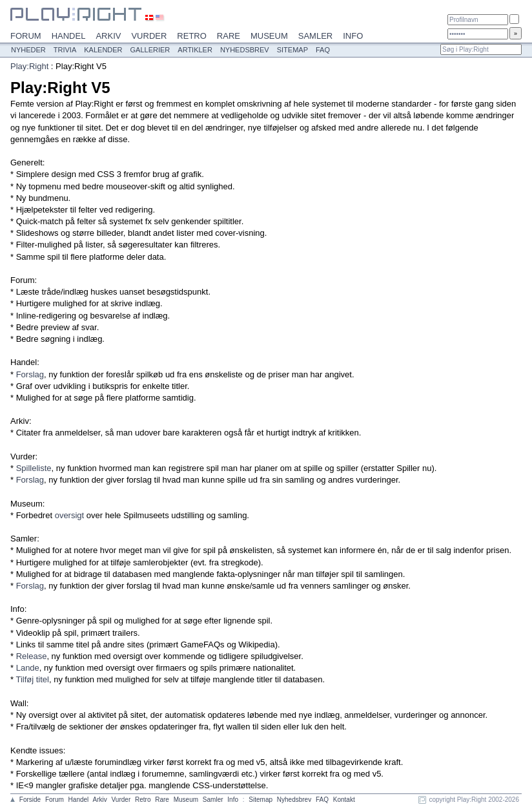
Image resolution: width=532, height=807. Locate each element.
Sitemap (292, 50)
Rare (229, 36)
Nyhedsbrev (245, 50)
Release (32, 656)
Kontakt (344, 800)
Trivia (65, 50)
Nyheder (28, 50)
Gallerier (150, 50)
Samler (315, 36)
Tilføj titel (32, 679)
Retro (192, 36)
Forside (30, 800)
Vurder (149, 36)
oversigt (70, 515)
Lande (28, 668)
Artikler (195, 50)
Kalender (103, 50)
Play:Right (29, 66)
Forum (26, 36)
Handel (69, 36)
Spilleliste (34, 468)
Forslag (30, 374)
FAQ (323, 50)
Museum (269, 36)
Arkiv (108, 36)
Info (353, 36)
